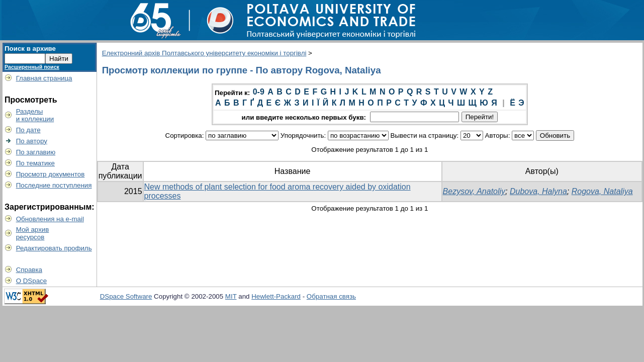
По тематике (35, 163)
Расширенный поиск (32, 67)
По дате (28, 130)
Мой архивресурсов (33, 233)
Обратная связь (331, 296)
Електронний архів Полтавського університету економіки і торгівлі (204, 53)
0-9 (259, 92)
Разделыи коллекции (35, 115)
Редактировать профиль (54, 248)
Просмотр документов (51, 174)
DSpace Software (126, 296)
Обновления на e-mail (50, 219)
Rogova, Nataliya (602, 191)
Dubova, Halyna (538, 191)
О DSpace (32, 281)
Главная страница (44, 78)
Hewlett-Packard (276, 296)
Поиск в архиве (30, 49)
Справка (29, 270)
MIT (231, 296)
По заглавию (36, 152)
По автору (32, 141)
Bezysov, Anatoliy (474, 191)
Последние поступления (54, 185)
